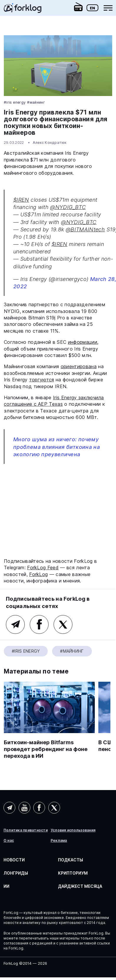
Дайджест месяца (80, 886)
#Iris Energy (15, 102)
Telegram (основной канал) (15, 624)
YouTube (24, 808)
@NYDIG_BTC (68, 207)
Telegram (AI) (9, 808)
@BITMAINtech (85, 229)
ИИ (6, 886)
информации (83, 342)
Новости (14, 860)
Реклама (59, 841)
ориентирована (79, 366)
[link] (23, 10)
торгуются (42, 380)
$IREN (21, 200)
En (92, 8)
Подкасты (71, 860)
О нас (9, 841)
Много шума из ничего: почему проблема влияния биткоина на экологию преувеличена (57, 447)
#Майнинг (36, 102)
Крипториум (73, 873)
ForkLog (38, 574)
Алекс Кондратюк (50, 143)
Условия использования (73, 830)
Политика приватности (26, 830)
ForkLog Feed (43, 568)
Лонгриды (16, 873)
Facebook (39, 624)
